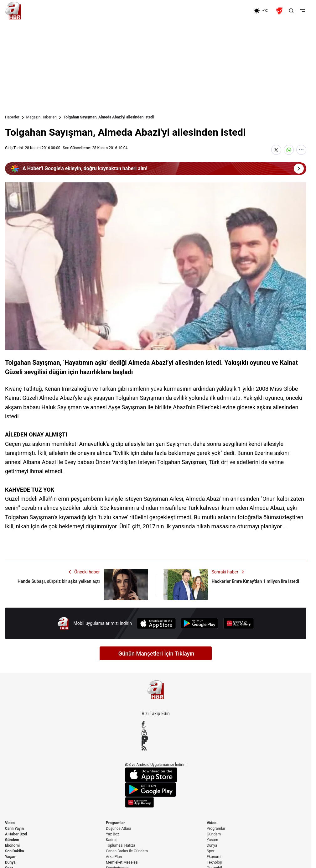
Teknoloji (214, 862)
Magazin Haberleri (41, 117)
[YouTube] (156, 738)
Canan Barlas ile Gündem (127, 851)
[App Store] (156, 623)
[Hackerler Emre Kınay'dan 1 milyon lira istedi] (235, 584)
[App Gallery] (239, 623)
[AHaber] (263, 11)
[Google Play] (199, 623)
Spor (211, 851)
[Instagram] (156, 734)
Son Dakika (15, 851)
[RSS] (156, 748)
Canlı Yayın (14, 829)
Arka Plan (114, 857)
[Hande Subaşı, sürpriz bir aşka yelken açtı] (77, 584)
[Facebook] (156, 724)
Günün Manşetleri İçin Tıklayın (156, 654)
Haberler (12, 117)
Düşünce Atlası (118, 829)
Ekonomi (12, 845)
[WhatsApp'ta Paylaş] (289, 150)
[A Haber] (13, 11)
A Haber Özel (16, 834)
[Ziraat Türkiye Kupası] (280, 11)
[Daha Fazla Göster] (301, 150)
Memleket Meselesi (122, 862)
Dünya (10, 862)
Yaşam (11, 857)
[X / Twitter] (156, 729)
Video (10, 823)
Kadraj (111, 840)
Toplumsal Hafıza (121, 845)
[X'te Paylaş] (276, 150)
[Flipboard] (156, 743)
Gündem (12, 840)
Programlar (115, 823)
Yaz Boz (112, 834)
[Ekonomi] (233, 11)
